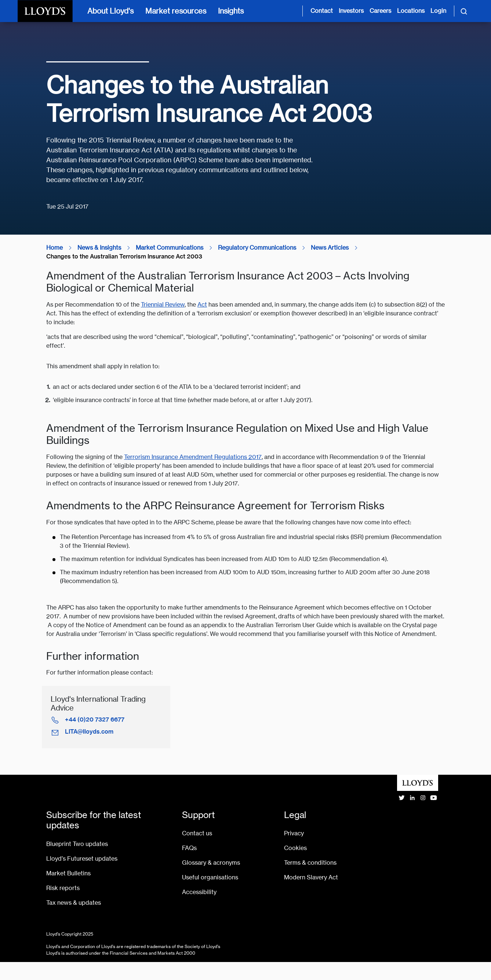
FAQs (189, 848)
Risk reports (63, 888)
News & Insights (99, 248)
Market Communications (170, 248)
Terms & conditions (310, 863)
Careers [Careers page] (380, 11)
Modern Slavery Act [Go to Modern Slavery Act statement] (311, 877)
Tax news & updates (74, 903)
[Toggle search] (464, 11)
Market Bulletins (68, 873)
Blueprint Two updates (77, 844)
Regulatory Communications (257, 248)
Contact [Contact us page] (322, 11)
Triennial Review (163, 305)
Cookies (295, 848)
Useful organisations (210, 877)
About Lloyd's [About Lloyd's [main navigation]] (110, 11)
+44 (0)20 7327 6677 (95, 719)
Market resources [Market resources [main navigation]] (176, 11)
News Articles (330, 248)
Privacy (294, 833)
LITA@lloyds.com (89, 732)
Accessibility (199, 892)
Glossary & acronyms (211, 863)
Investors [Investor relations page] (351, 11)
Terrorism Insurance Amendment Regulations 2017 (193, 457)
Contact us (197, 833)
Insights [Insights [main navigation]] (231, 11)
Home (54, 248)
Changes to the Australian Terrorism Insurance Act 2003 (124, 256)
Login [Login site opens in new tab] (438, 11)
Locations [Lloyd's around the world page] (411, 11)
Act (202, 305)
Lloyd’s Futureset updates (82, 859)
